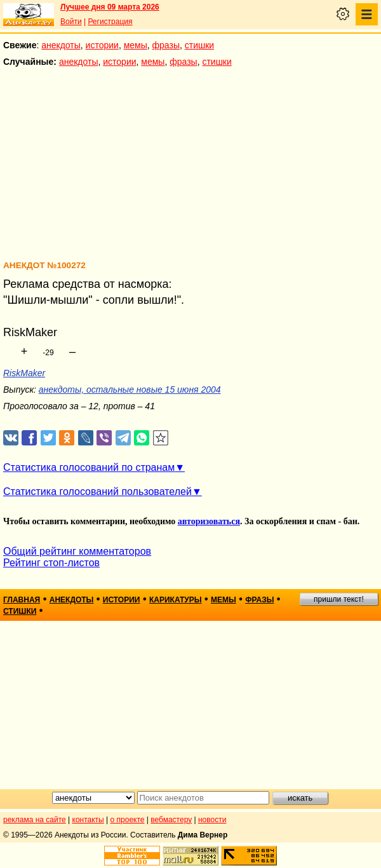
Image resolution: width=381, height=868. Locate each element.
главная (22, 600)
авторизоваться (209, 521)
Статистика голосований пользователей (97, 492)
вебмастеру (171, 820)
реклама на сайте (35, 820)
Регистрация (110, 22)
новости (212, 820)
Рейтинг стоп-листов (51, 563)
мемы (136, 45)
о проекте (128, 820)
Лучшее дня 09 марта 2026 (110, 7)
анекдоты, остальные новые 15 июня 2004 (130, 390)
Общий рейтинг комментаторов (77, 551)
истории (102, 45)
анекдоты (61, 45)
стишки (199, 45)
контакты (88, 820)
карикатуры (176, 600)
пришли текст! (339, 599)
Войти (71, 22)
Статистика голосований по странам (89, 467)
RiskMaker (24, 373)
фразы (166, 45)
